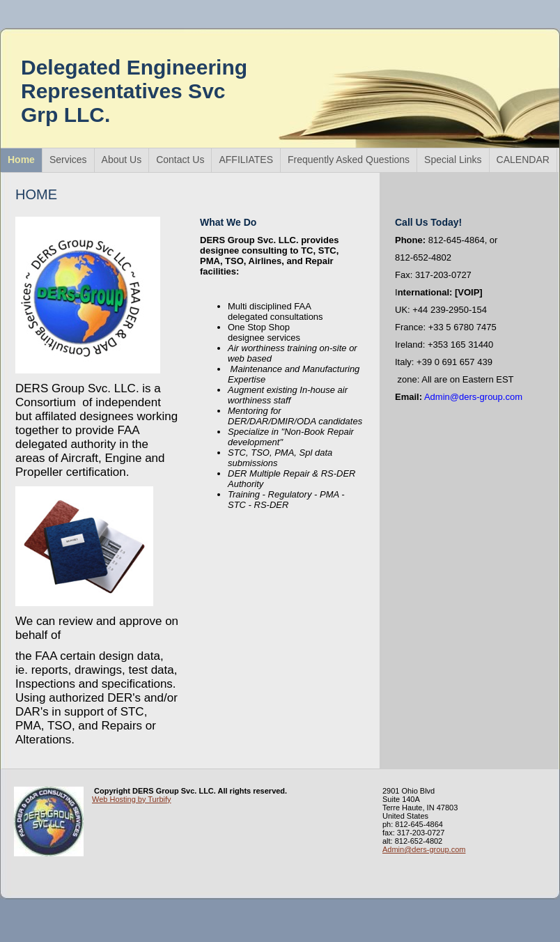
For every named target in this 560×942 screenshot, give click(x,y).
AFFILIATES (246, 160)
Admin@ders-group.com (424, 849)
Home (21, 160)
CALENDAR (523, 160)
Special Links (453, 160)
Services (68, 160)
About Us (122, 160)
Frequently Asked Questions (349, 160)
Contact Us (180, 160)
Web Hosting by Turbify (132, 799)
